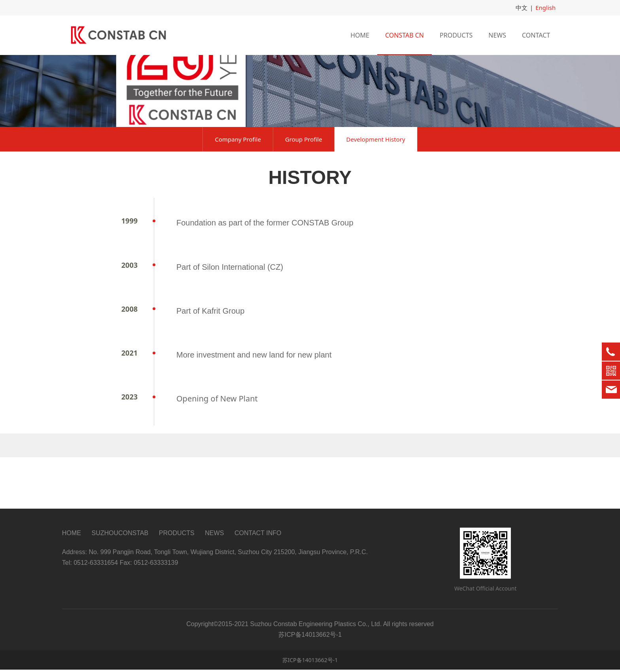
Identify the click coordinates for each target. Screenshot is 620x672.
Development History (376, 193)
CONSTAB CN (405, 34)
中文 (524, 7)
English (546, 7)
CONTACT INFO (258, 536)
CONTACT (536, 34)
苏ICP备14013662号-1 (310, 662)
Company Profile (238, 193)
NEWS (497, 34)
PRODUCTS (456, 34)
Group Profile (304, 193)
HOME (360, 34)
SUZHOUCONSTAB (120, 536)
